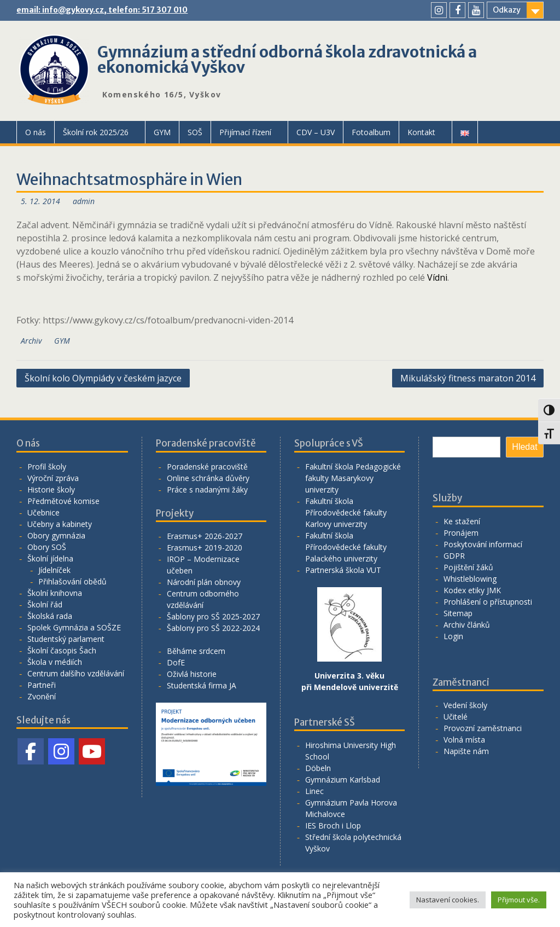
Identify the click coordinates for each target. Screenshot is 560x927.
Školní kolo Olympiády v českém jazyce (103, 378)
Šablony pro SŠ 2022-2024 (213, 628)
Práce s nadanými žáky (207, 489)
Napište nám (466, 751)
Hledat (524, 447)
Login (453, 636)
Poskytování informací (483, 544)
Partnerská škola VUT (343, 570)
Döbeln (318, 768)
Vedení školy (465, 705)
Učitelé (456, 717)
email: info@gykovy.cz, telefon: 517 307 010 (102, 10)
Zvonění (42, 696)
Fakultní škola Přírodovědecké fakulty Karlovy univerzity (346, 512)
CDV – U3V (316, 132)
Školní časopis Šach (62, 650)
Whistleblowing (470, 579)
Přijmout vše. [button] (519, 900)
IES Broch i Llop (333, 825)
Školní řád (45, 604)
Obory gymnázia (56, 535)
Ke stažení (462, 521)
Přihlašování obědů (72, 581)
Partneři (42, 685)
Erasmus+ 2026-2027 (205, 536)
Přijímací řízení (245, 132)
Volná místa (464, 740)
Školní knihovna (55, 593)
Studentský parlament (66, 639)
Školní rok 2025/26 (96, 132)
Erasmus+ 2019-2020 (205, 547)
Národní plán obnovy (204, 582)
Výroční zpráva (53, 478)
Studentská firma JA (202, 685)
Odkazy (507, 10)
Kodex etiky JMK (472, 590)
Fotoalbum (371, 132)
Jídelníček (54, 570)
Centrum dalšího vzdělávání (76, 673)
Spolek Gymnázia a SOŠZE (74, 627)
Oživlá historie (192, 674)
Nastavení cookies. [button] (448, 900)
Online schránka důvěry (208, 478)
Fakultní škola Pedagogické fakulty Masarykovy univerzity (353, 478)
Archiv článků (467, 625)
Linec (314, 791)
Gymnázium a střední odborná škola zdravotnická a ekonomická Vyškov (287, 60)
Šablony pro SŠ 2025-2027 (213, 616)
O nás (36, 132)
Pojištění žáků (468, 567)
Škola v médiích (55, 662)
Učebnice (43, 512)
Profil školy (47, 467)
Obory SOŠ (47, 547)
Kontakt (421, 132)
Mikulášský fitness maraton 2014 (468, 378)
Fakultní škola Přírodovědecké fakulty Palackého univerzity (346, 547)
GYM (162, 132)
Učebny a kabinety (60, 524)
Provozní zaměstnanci (483, 728)
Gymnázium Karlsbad (343, 780)
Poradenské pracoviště (207, 467)
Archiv (31, 341)
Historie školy (51, 489)
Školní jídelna (50, 558)
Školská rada (50, 616)
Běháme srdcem (196, 651)
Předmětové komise (63, 501)
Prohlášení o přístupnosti (488, 602)
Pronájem (461, 533)
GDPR (454, 556)
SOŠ (195, 132)
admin (84, 201)
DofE (176, 662)
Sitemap (458, 613)
